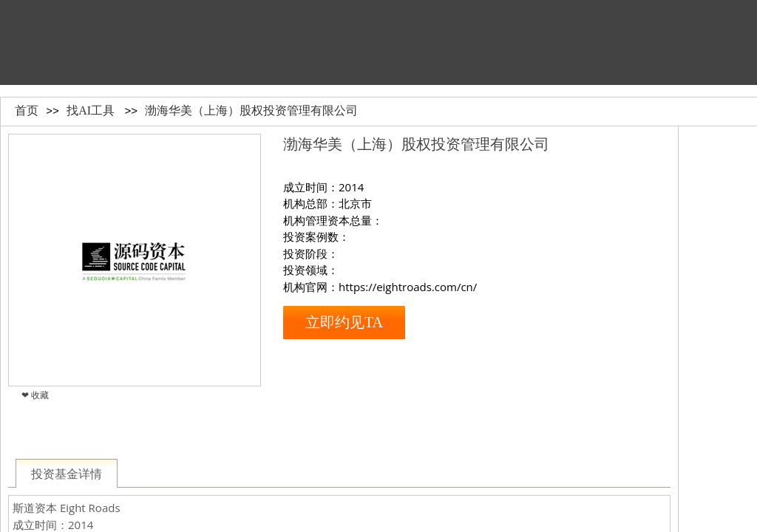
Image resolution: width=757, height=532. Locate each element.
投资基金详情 (67, 474)
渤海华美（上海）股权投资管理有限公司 (251, 110)
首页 (27, 110)
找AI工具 (91, 110)
